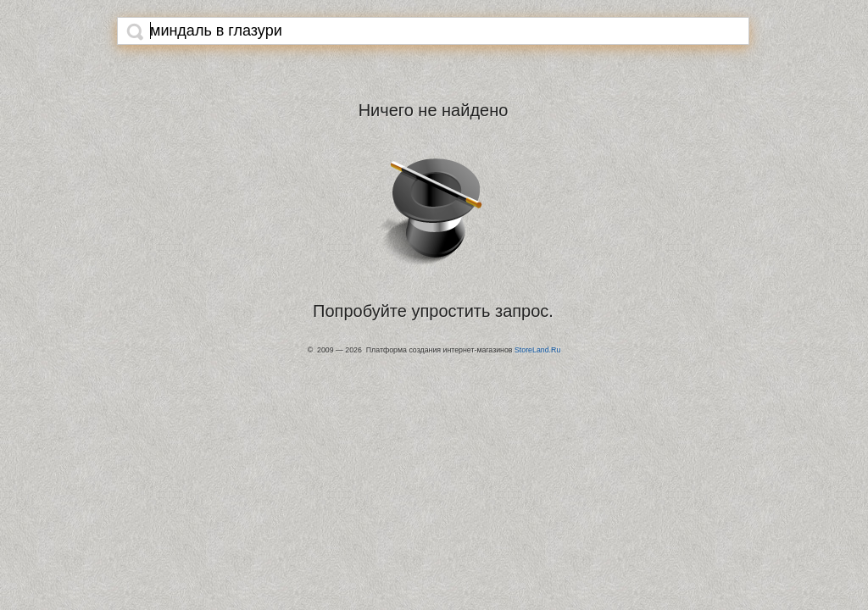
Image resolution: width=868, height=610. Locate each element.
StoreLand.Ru (537, 350)
